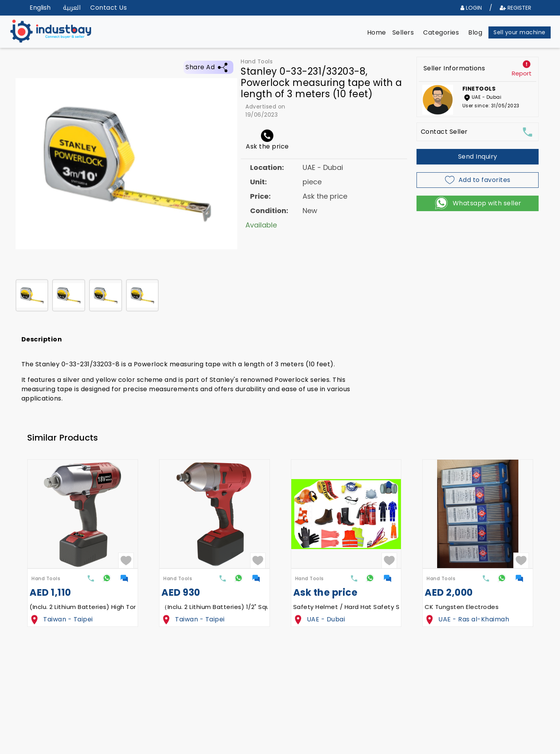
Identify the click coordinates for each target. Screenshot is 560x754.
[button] (377, 33)
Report (522, 73)
